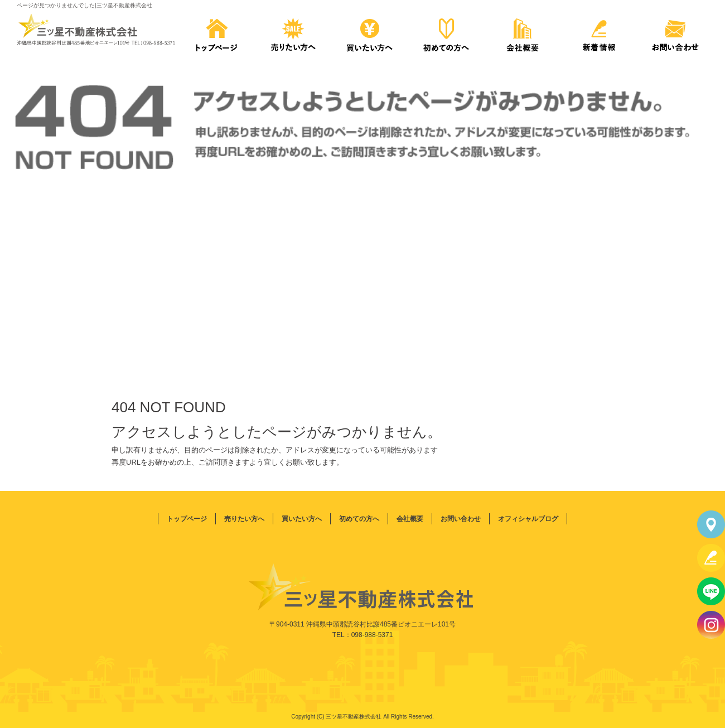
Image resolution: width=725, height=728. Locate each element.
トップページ (217, 33)
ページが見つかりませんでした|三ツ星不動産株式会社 (84, 5)
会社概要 (522, 33)
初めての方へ (446, 33)
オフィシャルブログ (528, 519)
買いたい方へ (369, 33)
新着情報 (599, 33)
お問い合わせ (675, 33)
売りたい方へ (293, 33)
